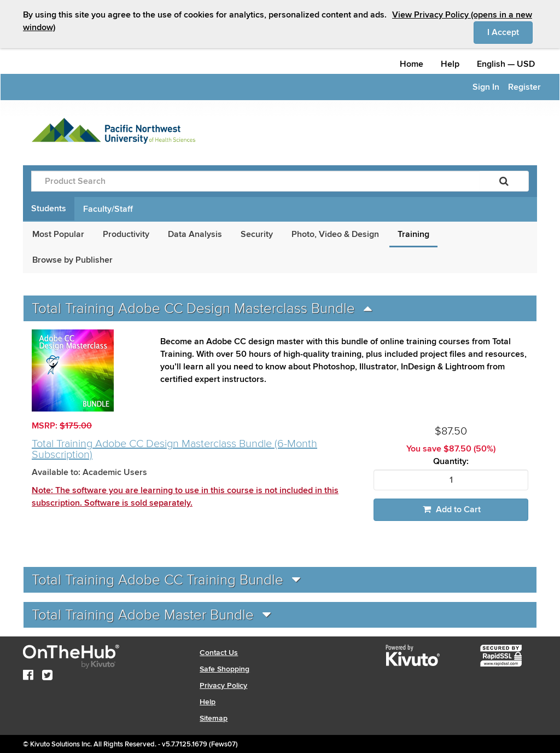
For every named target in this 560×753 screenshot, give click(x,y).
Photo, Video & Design (335, 234)
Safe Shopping (224, 669)
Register (524, 87)
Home (412, 64)
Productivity (126, 234)
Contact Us (219, 653)
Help (450, 64)
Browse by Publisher (72, 260)
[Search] (504, 181)
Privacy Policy (223, 685)
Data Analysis (195, 234)
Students (49, 208)
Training (413, 234)
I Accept (510, 32)
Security (257, 234)
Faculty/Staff (108, 209)
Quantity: (451, 462)
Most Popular (58, 234)
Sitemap (214, 718)
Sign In (486, 87)
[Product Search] (255, 181)
